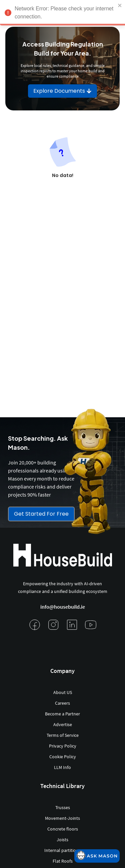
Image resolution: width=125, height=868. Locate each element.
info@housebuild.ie (63, 607)
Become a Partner (62, 714)
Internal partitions (62, 850)
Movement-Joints (62, 818)
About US (63, 692)
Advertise (63, 724)
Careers (62, 703)
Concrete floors (63, 829)
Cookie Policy (63, 757)
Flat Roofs (63, 861)
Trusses (63, 807)
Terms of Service (63, 735)
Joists (62, 840)
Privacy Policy (63, 746)
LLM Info (62, 767)
